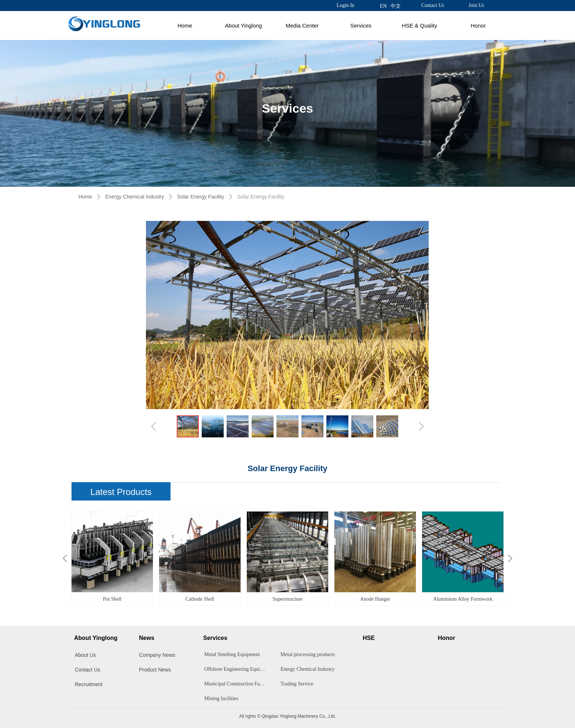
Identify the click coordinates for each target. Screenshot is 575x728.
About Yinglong (244, 26)
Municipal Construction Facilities (237, 684)
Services (361, 26)
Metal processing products (308, 654)
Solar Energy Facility (201, 197)
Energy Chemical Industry (135, 197)
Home (185, 26)
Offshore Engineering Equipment (237, 669)
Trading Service (297, 684)
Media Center (302, 26)
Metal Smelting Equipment (232, 654)
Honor (478, 26)
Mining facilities (221, 698)
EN (383, 6)
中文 (396, 6)
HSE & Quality (420, 26)
